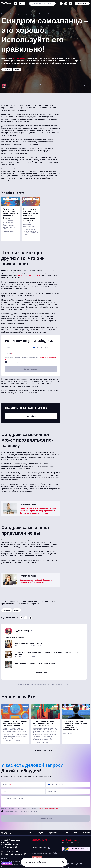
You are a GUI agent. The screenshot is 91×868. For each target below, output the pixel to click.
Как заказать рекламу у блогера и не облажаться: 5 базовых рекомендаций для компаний (46, 653)
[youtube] (81, 864)
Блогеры (33, 657)
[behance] (85, 864)
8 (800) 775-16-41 (39, 840)
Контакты (86, 833)
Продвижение (27, 239)
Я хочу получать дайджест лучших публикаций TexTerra (21, 811)
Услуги (40, 833)
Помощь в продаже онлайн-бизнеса (12, 861)
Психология (6, 232)
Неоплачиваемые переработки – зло (29, 643)
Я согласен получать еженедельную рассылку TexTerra (24, 362)
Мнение (12, 232)
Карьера (39, 646)
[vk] (72, 864)
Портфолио (53, 833)
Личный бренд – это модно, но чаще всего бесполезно (36, 664)
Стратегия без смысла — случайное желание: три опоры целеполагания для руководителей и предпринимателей (76, 726)
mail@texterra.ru (69, 840)
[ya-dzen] (77, 864)
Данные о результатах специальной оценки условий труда (14, 865)
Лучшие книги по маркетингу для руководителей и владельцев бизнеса (10, 213)
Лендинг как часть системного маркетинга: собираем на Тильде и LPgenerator (15, 723)
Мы (31, 833)
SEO (4, 741)
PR (34, 742)
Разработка (9, 741)
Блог (75, 833)
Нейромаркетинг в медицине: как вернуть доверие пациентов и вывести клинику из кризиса (31, 215)
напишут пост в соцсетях (29, 275)
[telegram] (70, 4)
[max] (66, 4)
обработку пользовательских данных (49, 808)
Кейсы (65, 833)
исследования (19, 58)
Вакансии (4, 858)
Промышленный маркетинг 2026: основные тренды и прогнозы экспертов (44, 723)
